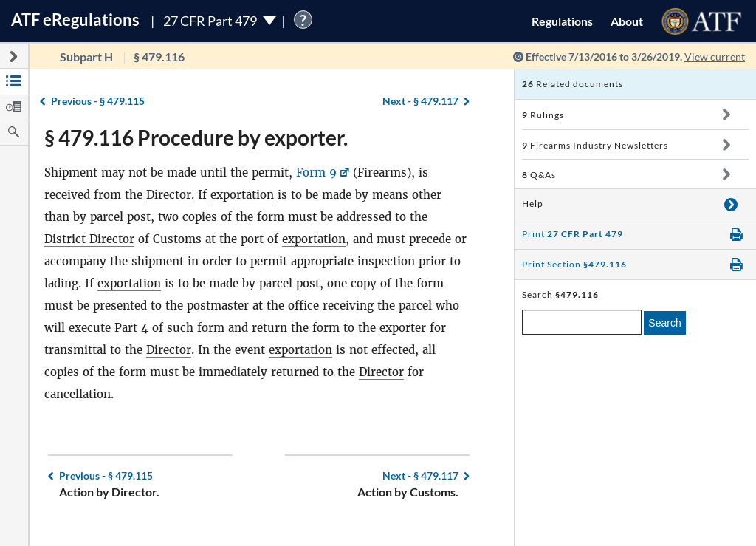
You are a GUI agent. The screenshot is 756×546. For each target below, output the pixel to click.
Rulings (543, 115)
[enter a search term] (582, 322)
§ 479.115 (98, 101)
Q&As (539, 175)
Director (169, 195)
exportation (242, 195)
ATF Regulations (75, 20)
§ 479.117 (420, 101)
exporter (403, 328)
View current (715, 57)
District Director (89, 239)
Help (533, 204)
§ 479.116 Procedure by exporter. (196, 137)
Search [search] (664, 323)
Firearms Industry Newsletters (595, 145)
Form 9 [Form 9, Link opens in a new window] (316, 173)
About (627, 21)
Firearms (382, 173)
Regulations (562, 21)
